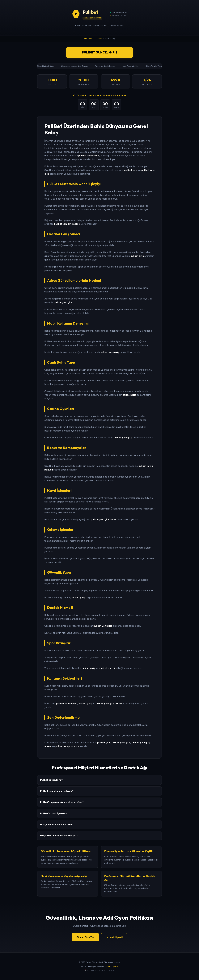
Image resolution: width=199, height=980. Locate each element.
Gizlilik (109, 966)
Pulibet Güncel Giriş (100, 52)
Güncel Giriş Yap (85, 937)
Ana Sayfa (88, 39)
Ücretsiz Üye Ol (114, 937)
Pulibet (99, 39)
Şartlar (116, 966)
